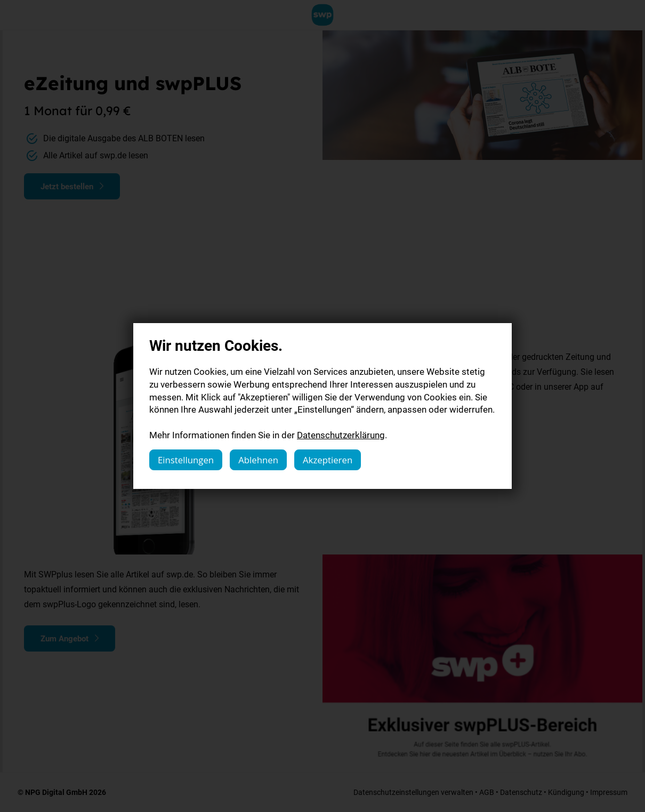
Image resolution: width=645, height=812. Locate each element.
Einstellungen (186, 460)
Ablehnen (258, 460)
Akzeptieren (328, 460)
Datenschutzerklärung (341, 435)
